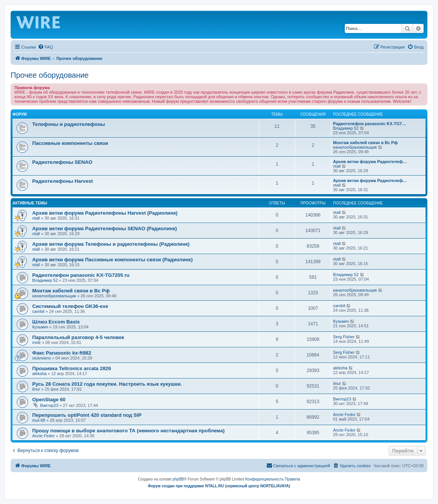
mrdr (37, 342)
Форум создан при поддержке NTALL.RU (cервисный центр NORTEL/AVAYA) (219, 486)
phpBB (178, 479)
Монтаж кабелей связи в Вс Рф (365, 143)
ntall (337, 166)
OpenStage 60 (49, 400)
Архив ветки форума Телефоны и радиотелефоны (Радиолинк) (111, 244)
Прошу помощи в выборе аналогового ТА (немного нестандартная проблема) (128, 431)
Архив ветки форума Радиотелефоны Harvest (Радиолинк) (105, 213)
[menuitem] (45, 47)
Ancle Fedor (344, 415)
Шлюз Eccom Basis (56, 322)
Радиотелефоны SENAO (62, 162)
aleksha (39, 374)
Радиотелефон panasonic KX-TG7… (370, 124)
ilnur (36, 389)
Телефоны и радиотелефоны (69, 124)
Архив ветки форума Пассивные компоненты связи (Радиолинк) (113, 260)
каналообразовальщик (355, 147)
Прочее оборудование (50, 75)
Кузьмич (40, 327)
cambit (38, 311)
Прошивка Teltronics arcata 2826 (72, 368)
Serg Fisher (344, 337)
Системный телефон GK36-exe (70, 306)
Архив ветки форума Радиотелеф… (370, 162)
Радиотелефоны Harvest (63, 181)
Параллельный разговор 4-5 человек (78, 337)
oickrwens (41, 358)
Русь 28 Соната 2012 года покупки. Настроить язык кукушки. (107, 384)
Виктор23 (49, 405)
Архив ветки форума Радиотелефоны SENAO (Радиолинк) (105, 228)
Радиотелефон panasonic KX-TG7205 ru (81, 275)
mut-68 (39, 420)
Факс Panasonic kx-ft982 (62, 353)
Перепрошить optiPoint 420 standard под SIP (87, 415)
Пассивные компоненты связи (70, 143)
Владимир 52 (346, 128)
